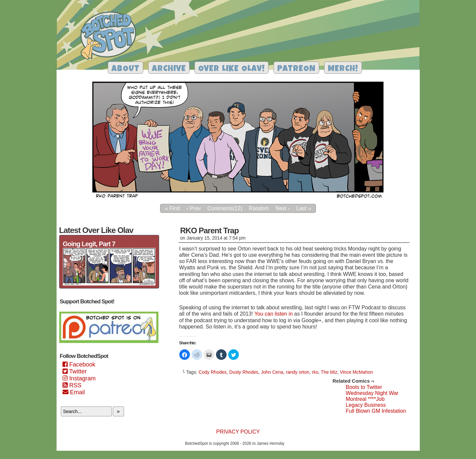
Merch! (343, 69)
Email (74, 392)
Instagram (79, 378)
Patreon (296, 69)
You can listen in (274, 314)
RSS (72, 385)
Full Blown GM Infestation (376, 411)
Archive (169, 69)
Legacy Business (366, 405)
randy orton (298, 372)
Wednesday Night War (372, 393)
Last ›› (304, 208)
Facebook (79, 364)
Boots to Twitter (364, 387)
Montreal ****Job (365, 399)
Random (259, 208)
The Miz (329, 372)
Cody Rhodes (213, 372)
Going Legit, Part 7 (89, 244)
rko (315, 372)
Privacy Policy (238, 432)
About (126, 69)
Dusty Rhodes (244, 372)
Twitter (75, 371)
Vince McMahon (356, 372)
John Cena (272, 372)
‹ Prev (194, 208)
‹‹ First (172, 208)
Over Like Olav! (232, 69)
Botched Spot (111, 37)
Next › (283, 208)
